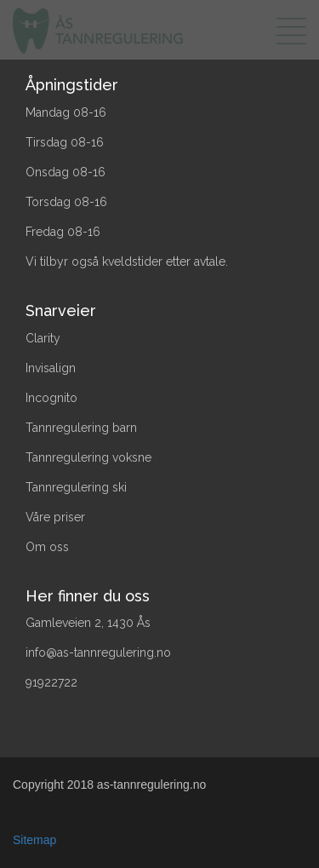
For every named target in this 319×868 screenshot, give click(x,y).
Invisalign (51, 368)
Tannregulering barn (81, 428)
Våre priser (55, 517)
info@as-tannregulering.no (98, 652)
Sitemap (34, 840)
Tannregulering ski (76, 487)
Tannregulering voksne (88, 457)
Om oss (47, 547)
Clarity (43, 338)
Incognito (51, 398)
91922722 (51, 682)
